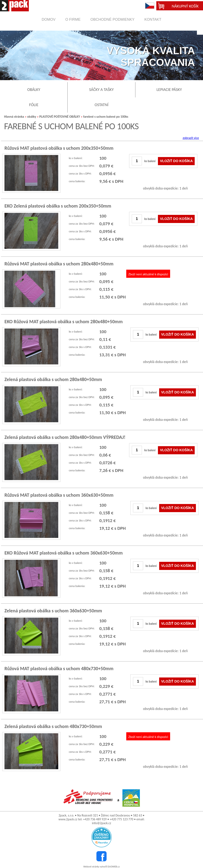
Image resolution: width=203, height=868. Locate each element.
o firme (73, 19)
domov (49, 19)
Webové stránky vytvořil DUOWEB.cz (102, 867)
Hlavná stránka (14, 117)
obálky (32, 117)
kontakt (153, 19)
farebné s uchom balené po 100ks (106, 117)
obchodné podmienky (112, 19)
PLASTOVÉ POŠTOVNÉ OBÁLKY (60, 117)
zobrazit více (191, 138)
